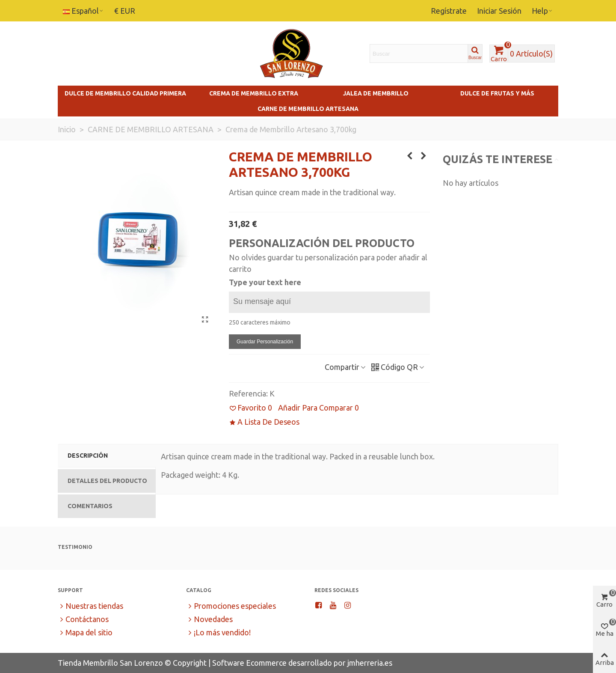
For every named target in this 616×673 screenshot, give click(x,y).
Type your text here (265, 282)
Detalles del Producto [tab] (107, 481)
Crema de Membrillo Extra (254, 93)
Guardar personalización (265, 342)
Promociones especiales (231, 606)
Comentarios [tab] (90, 506)
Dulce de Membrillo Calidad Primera (125, 93)
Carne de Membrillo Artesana (308, 109)
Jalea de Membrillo (376, 93)
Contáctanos (83, 619)
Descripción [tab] (88, 456)
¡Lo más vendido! (218, 633)
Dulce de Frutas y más (497, 93)
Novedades (209, 619)
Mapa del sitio (85, 633)
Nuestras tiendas (90, 606)
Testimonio (75, 547)
